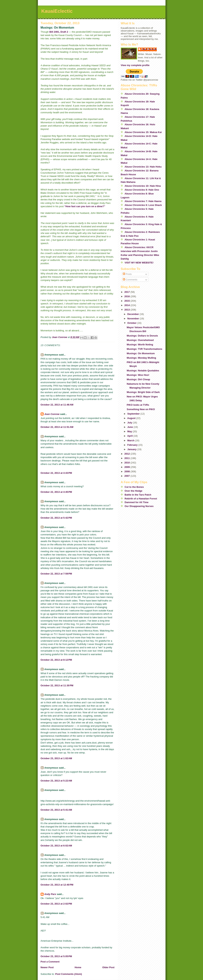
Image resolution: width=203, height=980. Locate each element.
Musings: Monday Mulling (141, 358)
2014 (128, 305)
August (132, 418)
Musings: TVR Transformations (144, 349)
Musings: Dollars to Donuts (142, 336)
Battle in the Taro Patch (138, 495)
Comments (130, 280)
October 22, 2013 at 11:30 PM (57, 685)
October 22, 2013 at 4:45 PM (56, 492)
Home (78, 967)
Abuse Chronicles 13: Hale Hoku (143, 167)
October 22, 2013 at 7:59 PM (56, 574)
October (132, 323)
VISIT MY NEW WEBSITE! (139, 263)
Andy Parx (50, 894)
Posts (127, 274)
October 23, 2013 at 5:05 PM (56, 956)
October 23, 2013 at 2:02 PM (56, 904)
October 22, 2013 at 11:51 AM (57, 427)
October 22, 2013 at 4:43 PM (56, 473)
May (130, 431)
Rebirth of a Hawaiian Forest (141, 499)
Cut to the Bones (134, 487)
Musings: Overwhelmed (140, 340)
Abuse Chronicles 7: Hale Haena (143, 201)
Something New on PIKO (141, 409)
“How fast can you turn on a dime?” (85, 206)
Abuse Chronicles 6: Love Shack (143, 205)
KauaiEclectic (57, 11)
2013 (128, 310)
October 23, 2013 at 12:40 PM (57, 885)
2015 (128, 301)
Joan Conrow (52, 414)
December (133, 314)
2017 (128, 292)
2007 (128, 476)
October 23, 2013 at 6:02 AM (56, 846)
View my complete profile (135, 65)
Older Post (108, 967)
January (132, 449)
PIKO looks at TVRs (138, 405)
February (133, 445)
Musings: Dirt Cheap (138, 379)
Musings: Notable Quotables (143, 371)
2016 (128, 296)
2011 (128, 458)
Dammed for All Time (137, 502)
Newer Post (47, 967)
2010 (128, 463)
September (134, 414)
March (131, 440)
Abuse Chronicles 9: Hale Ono (142, 190)
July (130, 423)
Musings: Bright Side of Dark (143, 392)
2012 (128, 454)
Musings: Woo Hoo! (138, 375)
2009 (128, 467)
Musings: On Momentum (141, 353)
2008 (128, 471)
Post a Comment (50, 962)
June (130, 427)
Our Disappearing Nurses (139, 506)
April (130, 436)
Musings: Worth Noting (140, 345)
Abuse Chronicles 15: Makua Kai (143, 132)
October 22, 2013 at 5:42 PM (56, 518)
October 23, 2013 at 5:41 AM (56, 810)
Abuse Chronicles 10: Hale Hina (143, 186)
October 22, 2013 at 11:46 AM (57, 405)
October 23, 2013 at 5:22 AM (56, 781)
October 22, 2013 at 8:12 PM (56, 660)
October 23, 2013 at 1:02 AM (56, 758)
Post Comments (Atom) (69, 974)
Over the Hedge (134, 491)
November (133, 319)
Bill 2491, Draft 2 (59, 32)
